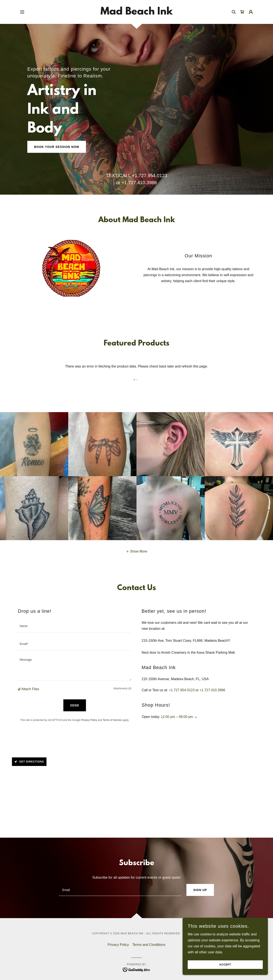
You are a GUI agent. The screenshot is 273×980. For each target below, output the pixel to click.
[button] (22, 12)
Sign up (200, 890)
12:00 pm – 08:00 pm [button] (177, 717)
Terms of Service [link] (112, 720)
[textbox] (75, 626)
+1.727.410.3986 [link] (139, 183)
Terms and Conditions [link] (149, 945)
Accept (225, 965)
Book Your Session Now (57, 147)
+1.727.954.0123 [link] (150, 176)
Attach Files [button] (30, 689)
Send (75, 705)
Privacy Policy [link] (89, 720)
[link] (136, 13)
